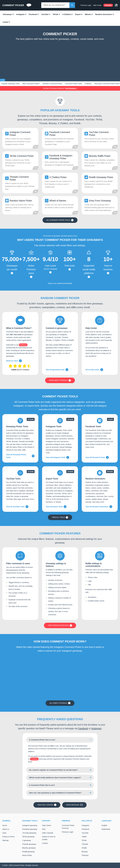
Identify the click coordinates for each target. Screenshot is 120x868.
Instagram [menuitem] (20, 14)
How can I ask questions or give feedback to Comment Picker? (55, 793)
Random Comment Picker (52, 84)
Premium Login (86, 5)
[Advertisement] (60, 59)
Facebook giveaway (30, 829)
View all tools (60, 517)
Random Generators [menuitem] (104, 14)
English (104, 825)
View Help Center (47, 805)
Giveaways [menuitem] (7, 14)
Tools (4, 833)
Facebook (83, 728)
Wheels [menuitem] (88, 14)
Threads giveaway (29, 844)
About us (6, 829)
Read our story (14, 361)
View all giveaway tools (57, 370)
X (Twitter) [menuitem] (67, 14)
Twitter (84, 837)
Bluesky (85, 852)
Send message (74, 805)
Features (88, 84)
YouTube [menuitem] (45, 14)
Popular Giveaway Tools (10, 84)
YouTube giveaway (29, 833)
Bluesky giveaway (29, 848)
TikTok (84, 840)
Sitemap (5, 840)
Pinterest (85, 855)
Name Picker (27, 855)
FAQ (44, 829)
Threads (85, 844)
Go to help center (94, 370)
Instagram (96, 728)
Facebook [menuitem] (33, 14)
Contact (45, 843)
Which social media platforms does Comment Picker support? (55, 778)
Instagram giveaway (30, 825)
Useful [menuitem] (6, 22)
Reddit (84, 848)
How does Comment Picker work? (107, 84)
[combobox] (55, 5)
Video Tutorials (48, 833)
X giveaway (26, 840)
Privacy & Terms (8, 837)
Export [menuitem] (78, 14)
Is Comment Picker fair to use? (42, 785)
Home (5, 825)
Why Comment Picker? (31, 84)
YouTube (85, 833)
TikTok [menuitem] (55, 14)
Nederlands (106, 829)
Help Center (97, 5)
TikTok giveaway (28, 837)
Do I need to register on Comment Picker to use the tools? (53, 770)
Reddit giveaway (28, 852)
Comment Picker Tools (73, 84)
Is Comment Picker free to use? (42, 740)
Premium (108, 5)
